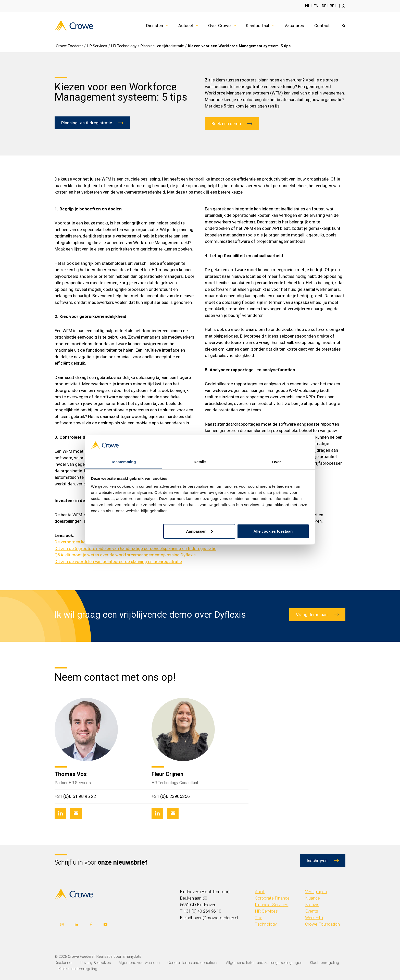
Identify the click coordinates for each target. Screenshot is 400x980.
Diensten (155, 26)
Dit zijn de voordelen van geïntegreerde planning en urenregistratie (118, 561)
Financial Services (272, 905)
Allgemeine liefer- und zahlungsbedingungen (264, 963)
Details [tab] (200, 462)
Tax (258, 918)
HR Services (266, 911)
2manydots (132, 957)
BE (332, 6)
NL (308, 6)
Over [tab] (277, 462)
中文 (342, 6)
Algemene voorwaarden (139, 963)
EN (316, 6)
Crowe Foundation (322, 924)
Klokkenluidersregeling (78, 969)
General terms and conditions (193, 963)
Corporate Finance (272, 898)
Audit (260, 892)
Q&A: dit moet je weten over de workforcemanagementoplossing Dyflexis (125, 555)
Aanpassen (199, 531)
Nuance (312, 898)
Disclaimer (64, 963)
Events (312, 911)
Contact (322, 26)
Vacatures (294, 26)
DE (324, 6)
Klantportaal (258, 26)
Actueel (186, 26)
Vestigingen (316, 892)
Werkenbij (314, 918)
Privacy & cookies (96, 963)
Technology (266, 924)
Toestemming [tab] (123, 462)
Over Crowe (219, 26)
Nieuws (312, 905)
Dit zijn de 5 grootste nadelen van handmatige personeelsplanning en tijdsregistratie (135, 548)
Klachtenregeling (324, 963)
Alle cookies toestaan (273, 531)
